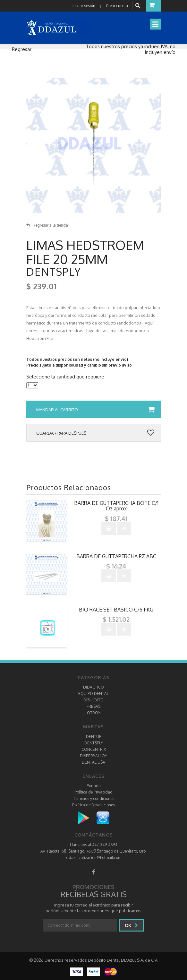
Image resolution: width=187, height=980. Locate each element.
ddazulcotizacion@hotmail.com (94, 858)
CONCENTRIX (94, 749)
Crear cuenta (117, 6)
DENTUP (94, 737)
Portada (94, 786)
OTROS (94, 713)
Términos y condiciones (94, 798)
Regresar (22, 49)
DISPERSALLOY (93, 756)
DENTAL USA (93, 762)
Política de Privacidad (93, 792)
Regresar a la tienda (47, 225)
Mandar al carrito (95, 410)
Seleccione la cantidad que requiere (65, 377)
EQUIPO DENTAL (93, 694)
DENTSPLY (94, 743)
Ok (131, 925)
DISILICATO (93, 700)
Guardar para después (95, 433)
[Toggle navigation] (155, 24)
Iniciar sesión (84, 6)
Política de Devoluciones (93, 805)
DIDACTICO (93, 687)
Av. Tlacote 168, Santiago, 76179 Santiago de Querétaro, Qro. (93, 851)
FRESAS (93, 706)
